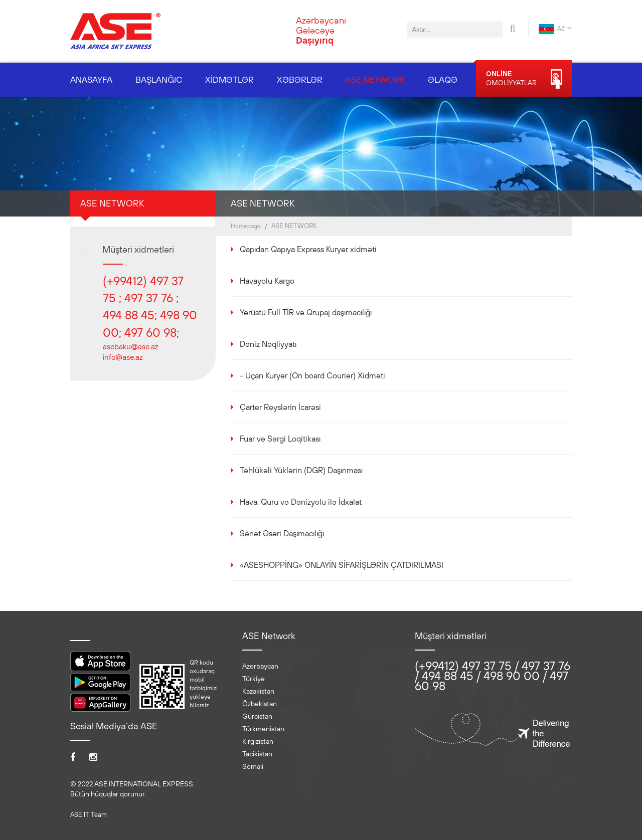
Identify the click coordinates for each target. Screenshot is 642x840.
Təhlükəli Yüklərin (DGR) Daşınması (301, 470)
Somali (253, 766)
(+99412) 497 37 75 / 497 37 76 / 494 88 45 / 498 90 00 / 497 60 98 (493, 676)
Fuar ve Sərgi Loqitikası (280, 439)
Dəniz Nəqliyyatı (268, 344)
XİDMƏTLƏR (229, 80)
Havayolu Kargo (267, 281)
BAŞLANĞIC (159, 80)
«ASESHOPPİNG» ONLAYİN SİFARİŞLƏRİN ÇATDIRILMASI (342, 565)
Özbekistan (260, 704)
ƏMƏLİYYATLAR (524, 79)
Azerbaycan (260, 666)
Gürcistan (257, 716)
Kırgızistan (258, 741)
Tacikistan (257, 754)
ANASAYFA (91, 80)
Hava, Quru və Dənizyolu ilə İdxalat (301, 502)
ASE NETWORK (375, 80)
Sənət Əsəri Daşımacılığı (282, 533)
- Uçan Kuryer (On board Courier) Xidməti (312, 375)
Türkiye (254, 679)
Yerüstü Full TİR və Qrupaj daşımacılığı (306, 312)
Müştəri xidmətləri (138, 249)
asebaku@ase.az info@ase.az (130, 352)
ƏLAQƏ (443, 80)
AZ (555, 29)
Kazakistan (258, 691)
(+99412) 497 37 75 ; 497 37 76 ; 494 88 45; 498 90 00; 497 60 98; (150, 306)
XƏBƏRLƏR (300, 80)
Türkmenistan (263, 729)
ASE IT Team (89, 815)
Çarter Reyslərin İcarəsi (280, 407)
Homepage (246, 226)
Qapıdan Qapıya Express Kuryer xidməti (308, 249)
